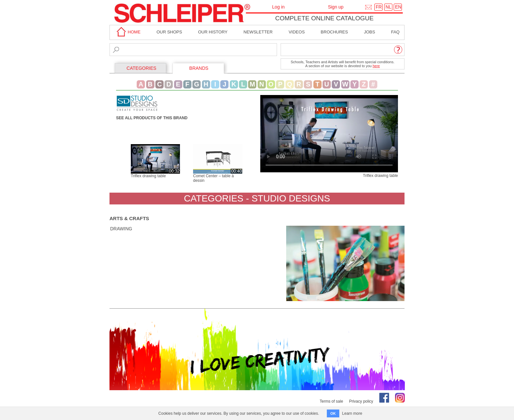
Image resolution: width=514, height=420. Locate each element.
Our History (213, 32)
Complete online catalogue (324, 18)
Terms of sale (331, 401)
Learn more (352, 413)
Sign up (336, 7)
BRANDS (199, 68)
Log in (278, 7)
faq (395, 32)
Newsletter (258, 32)
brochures (334, 32)
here (376, 66)
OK (333, 413)
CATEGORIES (141, 68)
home (128, 32)
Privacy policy (361, 401)
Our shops (169, 32)
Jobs (369, 32)
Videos (297, 32)
